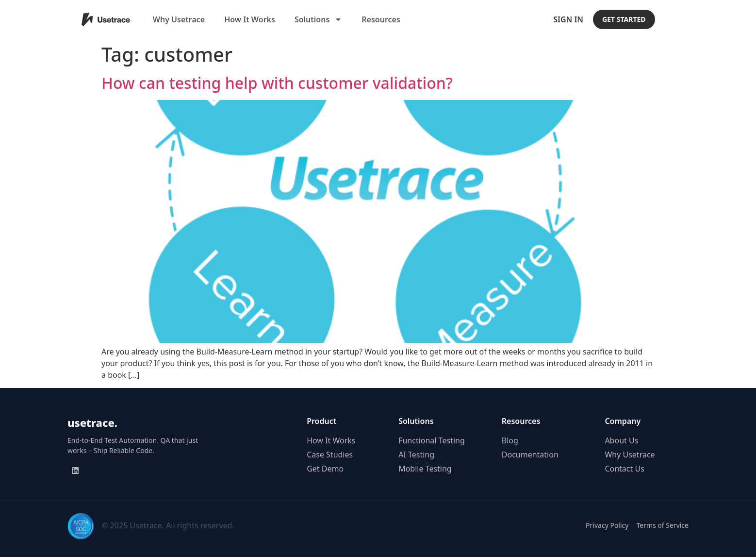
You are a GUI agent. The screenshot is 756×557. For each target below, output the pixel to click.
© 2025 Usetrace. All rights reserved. (168, 525)
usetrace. (92, 422)
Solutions (318, 19)
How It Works (250, 19)
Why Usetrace (179, 19)
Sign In (568, 19)
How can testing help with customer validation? (277, 83)
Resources (381, 19)
